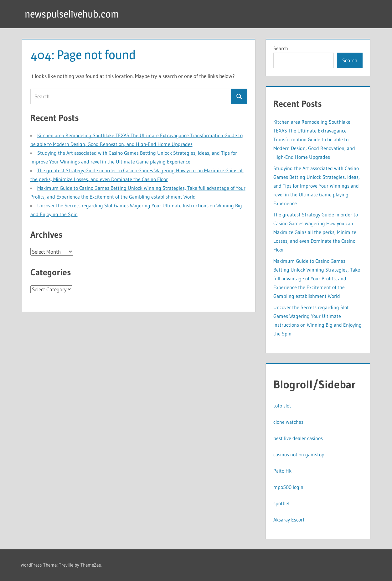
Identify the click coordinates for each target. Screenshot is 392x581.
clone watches (288, 422)
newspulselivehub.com (72, 14)
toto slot (282, 406)
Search (281, 48)
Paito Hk (282, 471)
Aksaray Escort (289, 520)
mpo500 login (288, 487)
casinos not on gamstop (299, 454)
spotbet (282, 503)
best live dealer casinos (298, 438)
